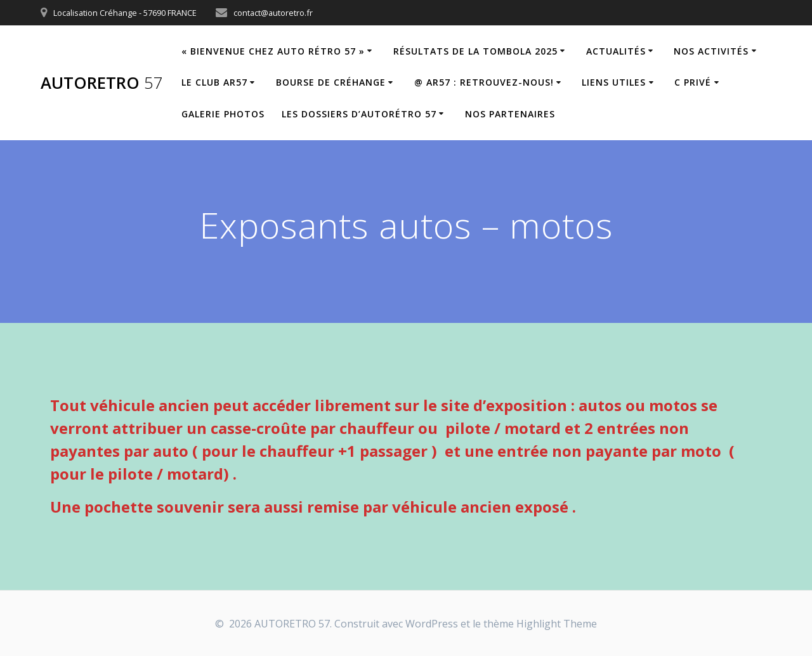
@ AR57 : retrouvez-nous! (484, 82)
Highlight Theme (557, 624)
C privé (693, 82)
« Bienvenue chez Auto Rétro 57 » (273, 51)
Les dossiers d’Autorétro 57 (359, 114)
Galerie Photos (223, 114)
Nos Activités (711, 51)
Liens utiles (614, 82)
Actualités (616, 51)
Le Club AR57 (214, 82)
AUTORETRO (102, 83)
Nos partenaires (510, 114)
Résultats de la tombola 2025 (475, 51)
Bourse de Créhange (331, 82)
